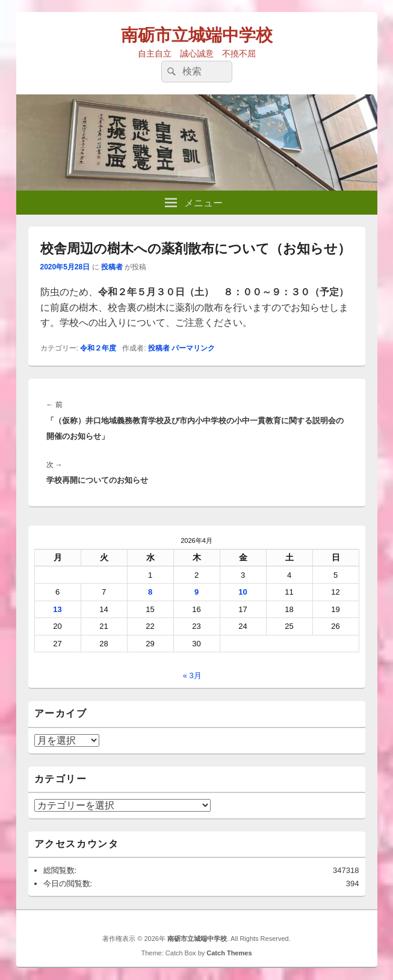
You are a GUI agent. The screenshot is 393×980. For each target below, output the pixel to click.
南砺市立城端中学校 (197, 35)
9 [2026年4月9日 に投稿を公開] (196, 592)
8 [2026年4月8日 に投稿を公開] (150, 592)
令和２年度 (98, 348)
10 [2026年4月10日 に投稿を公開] (243, 592)
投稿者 (112, 267)
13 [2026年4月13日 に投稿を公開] (57, 609)
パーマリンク (193, 348)
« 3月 (192, 675)
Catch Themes (229, 953)
